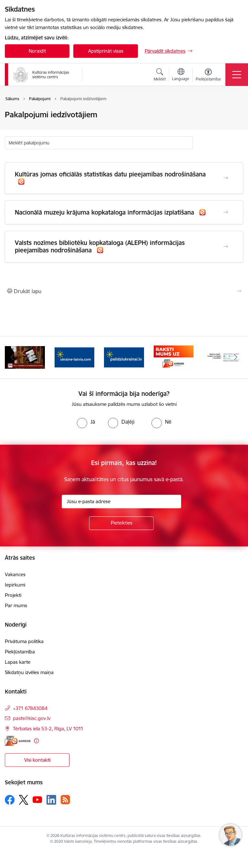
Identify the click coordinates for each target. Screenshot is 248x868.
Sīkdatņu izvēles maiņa (29, 672)
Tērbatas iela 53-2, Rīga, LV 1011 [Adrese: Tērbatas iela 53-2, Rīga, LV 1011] (48, 729)
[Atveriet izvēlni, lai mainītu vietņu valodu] (181, 75)
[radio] (86, 422)
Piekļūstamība (20, 652)
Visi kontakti (37, 760)
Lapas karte (18, 662)
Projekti (13, 595)
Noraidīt (37, 51)
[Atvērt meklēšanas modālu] (160, 76)
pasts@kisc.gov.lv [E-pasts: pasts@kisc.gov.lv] (32, 718)
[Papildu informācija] (36, 741)
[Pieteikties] (121, 523)
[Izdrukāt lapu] (124, 291)
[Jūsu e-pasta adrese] (121, 502)
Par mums (16, 605)
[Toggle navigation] (237, 75)
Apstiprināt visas (106, 51)
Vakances (15, 574)
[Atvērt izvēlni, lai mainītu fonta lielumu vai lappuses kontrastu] (208, 76)
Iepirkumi (15, 585)
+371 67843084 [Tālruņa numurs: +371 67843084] (30, 708)
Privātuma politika (24, 641)
